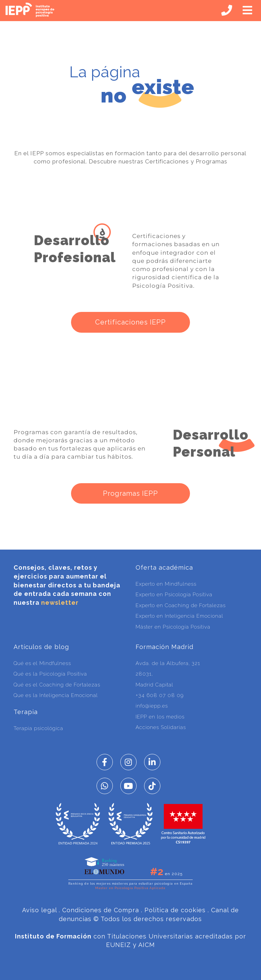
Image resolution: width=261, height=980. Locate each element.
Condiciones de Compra (101, 910)
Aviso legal (39, 910)
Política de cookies (175, 910)
